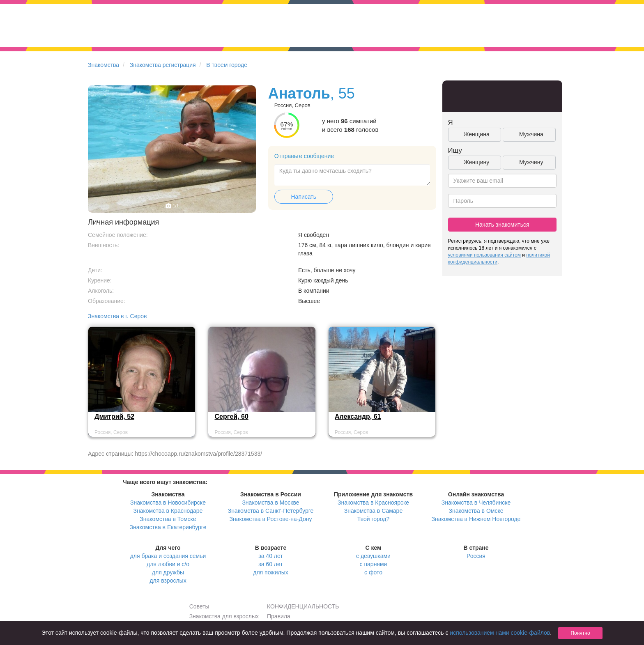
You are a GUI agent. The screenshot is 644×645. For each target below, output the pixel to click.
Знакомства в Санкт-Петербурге (271, 511)
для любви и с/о (168, 564)
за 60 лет (270, 564)
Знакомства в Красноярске (373, 503)
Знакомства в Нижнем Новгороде (476, 519)
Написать (304, 197)
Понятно (580, 633)
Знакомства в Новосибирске (168, 503)
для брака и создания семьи (168, 556)
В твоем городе (227, 65)
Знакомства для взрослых (224, 616)
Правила (279, 616)
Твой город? (374, 519)
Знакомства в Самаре (373, 511)
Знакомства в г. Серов (117, 316)
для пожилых (270, 572)
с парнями (374, 564)
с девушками (373, 556)
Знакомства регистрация (163, 65)
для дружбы (168, 572)
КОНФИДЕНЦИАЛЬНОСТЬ (303, 606)
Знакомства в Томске (168, 519)
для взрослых (168, 581)
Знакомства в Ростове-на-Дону (271, 519)
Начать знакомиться (502, 225)
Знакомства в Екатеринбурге (168, 527)
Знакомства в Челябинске (476, 503)
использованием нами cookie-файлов (500, 633)
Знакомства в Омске (476, 511)
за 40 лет (270, 556)
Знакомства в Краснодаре (168, 511)
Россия (476, 556)
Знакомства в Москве (270, 503)
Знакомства (103, 65)
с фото (373, 572)
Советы (199, 606)
